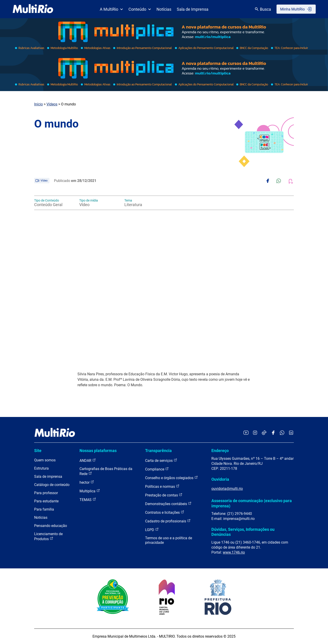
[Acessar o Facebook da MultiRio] (273, 433)
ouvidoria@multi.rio (227, 489)
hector (87, 482)
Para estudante (46, 501)
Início (38, 104)
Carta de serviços (161, 460)
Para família (44, 509)
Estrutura (41, 468)
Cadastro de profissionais (168, 521)
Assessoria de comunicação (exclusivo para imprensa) (252, 503)
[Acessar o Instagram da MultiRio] (255, 433)
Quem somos (45, 460)
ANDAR (88, 460)
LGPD (152, 530)
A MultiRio (111, 9)
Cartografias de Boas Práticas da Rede (106, 471)
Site (38, 451)
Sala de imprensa (48, 477)
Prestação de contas (164, 495)
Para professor (46, 493)
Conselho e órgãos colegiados (172, 478)
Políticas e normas (162, 486)
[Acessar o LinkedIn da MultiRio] (291, 433)
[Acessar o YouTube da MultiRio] (246, 433)
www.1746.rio (234, 552)
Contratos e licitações (165, 512)
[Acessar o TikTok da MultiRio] (264, 433)
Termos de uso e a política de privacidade (169, 540)
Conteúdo (140, 9)
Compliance (157, 469)
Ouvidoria (220, 479)
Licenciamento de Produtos (48, 536)
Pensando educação (51, 526)
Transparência (158, 451)
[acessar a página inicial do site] (33, 9)
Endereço (220, 451)
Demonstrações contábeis (168, 504)
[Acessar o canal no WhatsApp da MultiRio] (282, 433)
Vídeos (52, 104)
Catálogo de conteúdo (52, 485)
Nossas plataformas (98, 451)
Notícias (164, 9)
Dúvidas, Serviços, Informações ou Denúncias (243, 532)
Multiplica (90, 491)
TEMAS (88, 500)
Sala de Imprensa (193, 9)
